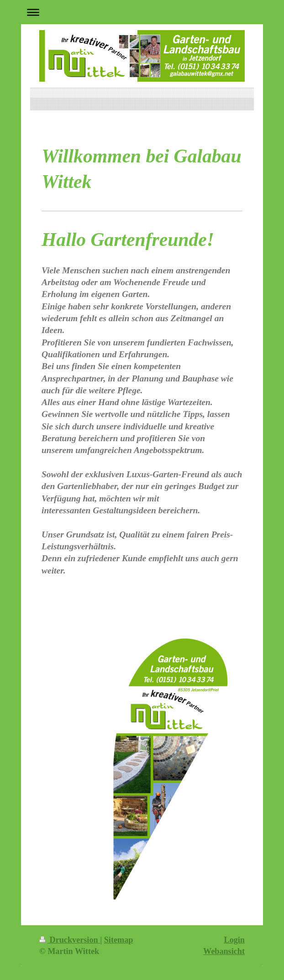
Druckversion (70, 940)
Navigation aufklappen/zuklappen (142, 12)
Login (235, 940)
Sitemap (119, 940)
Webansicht (224, 951)
